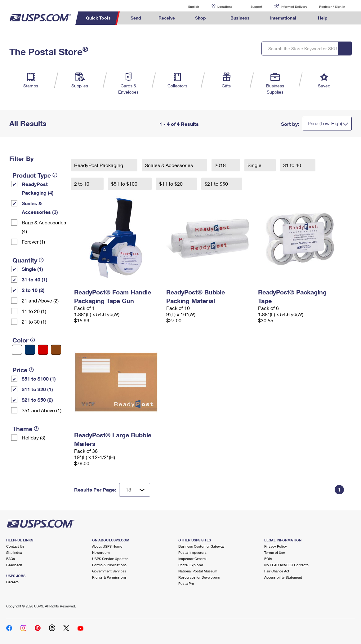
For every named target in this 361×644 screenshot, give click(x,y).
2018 (221, 165)
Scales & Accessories (169, 165)
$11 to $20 (172, 184)
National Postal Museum (198, 571)
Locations (225, 7)
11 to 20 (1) (34, 311)
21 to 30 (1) (34, 322)
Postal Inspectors (192, 552)
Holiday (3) (33, 437)
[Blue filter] (30, 350)
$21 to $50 (217, 184)
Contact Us (15, 546)
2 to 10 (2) (33, 290)
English (187, 6)
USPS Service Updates (110, 559)
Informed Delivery (294, 7)
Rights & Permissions (109, 577)
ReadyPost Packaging (99, 165)
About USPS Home (107, 546)
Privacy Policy (276, 546)
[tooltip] (55, 175)
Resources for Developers (199, 577)
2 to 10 (82, 184)
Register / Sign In (332, 7)
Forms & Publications (109, 565)
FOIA (268, 559)
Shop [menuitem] (201, 18)
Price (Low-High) (325, 123)
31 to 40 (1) (35, 279)
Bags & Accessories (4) (44, 227)
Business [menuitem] (240, 18)
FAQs (11, 559)
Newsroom (101, 552)
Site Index (14, 552)
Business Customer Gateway (201, 546)
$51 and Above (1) (42, 410)
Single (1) (32, 269)
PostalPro (186, 583)
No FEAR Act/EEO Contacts (286, 565)
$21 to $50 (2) (37, 400)
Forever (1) (33, 242)
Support (256, 7)
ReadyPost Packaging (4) (38, 188)
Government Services (109, 571)
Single (255, 165)
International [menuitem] (283, 18)
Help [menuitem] (323, 18)
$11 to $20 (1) (37, 389)
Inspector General (192, 559)
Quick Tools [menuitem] (98, 18)
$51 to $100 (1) (39, 379)
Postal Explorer (191, 565)
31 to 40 (293, 165)
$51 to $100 (125, 184)
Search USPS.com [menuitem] (348, 18)
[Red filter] (43, 350)
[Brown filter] (56, 350)
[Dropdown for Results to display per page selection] (135, 490)
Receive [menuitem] (167, 18)
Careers (12, 582)
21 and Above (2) (40, 300)
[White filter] (17, 350)
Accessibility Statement (283, 577)
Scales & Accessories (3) (40, 207)
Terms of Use (275, 552)
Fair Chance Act (277, 571)
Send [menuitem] (136, 18)
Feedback (14, 565)
